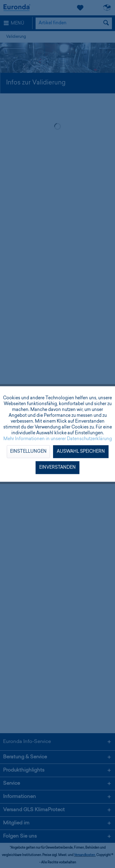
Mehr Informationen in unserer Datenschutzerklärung (58, 439)
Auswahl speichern (81, 452)
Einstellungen (28, 452)
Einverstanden (57, 468)
